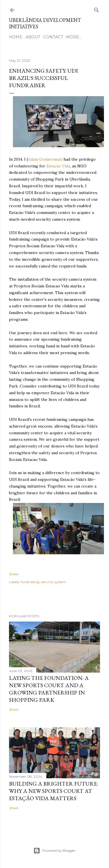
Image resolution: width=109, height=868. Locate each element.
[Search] (97, 9)
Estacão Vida (58, 166)
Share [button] (14, 574)
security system (54, 582)
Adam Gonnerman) (45, 159)
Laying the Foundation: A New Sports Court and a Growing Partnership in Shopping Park (49, 689)
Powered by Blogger (54, 851)
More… (74, 37)
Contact (53, 37)
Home (16, 37)
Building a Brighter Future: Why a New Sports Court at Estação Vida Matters (54, 791)
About (33, 37)
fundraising (30, 582)
